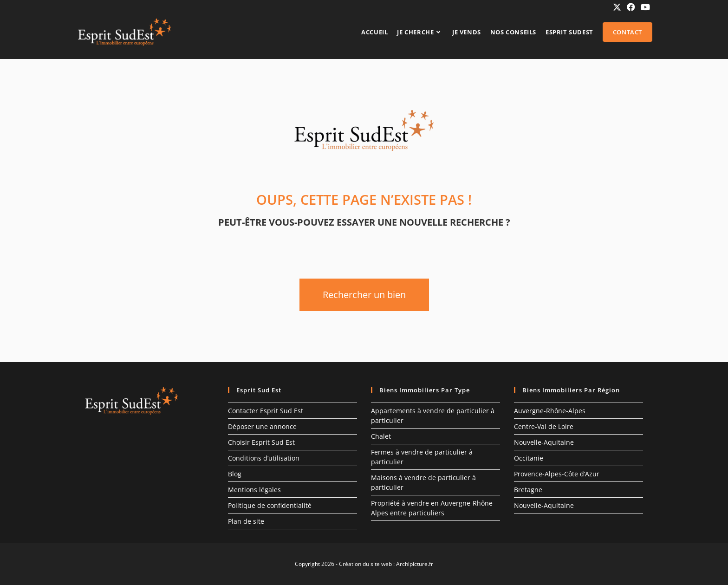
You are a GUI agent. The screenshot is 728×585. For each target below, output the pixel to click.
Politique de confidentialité (270, 505)
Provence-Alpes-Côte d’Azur (557, 474)
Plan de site (246, 521)
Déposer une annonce (262, 426)
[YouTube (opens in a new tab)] (644, 7)
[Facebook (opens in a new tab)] (631, 7)
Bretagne (528, 490)
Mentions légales (254, 490)
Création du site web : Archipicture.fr (386, 564)
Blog (235, 474)
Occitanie (529, 458)
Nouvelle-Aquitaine (544, 442)
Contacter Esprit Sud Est (266, 411)
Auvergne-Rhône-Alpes (550, 411)
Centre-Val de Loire (544, 426)
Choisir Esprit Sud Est (261, 442)
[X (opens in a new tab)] (617, 7)
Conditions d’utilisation (264, 458)
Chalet (381, 436)
